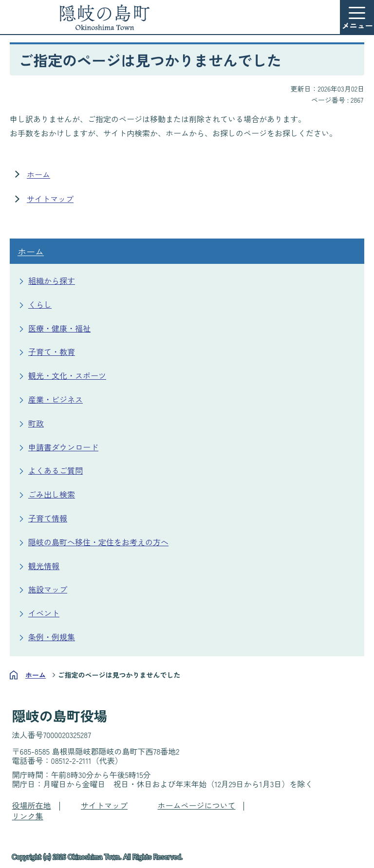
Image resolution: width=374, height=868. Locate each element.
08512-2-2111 (71, 760)
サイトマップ (50, 199)
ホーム (38, 174)
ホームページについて (196, 805)
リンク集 (28, 816)
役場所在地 (32, 805)
